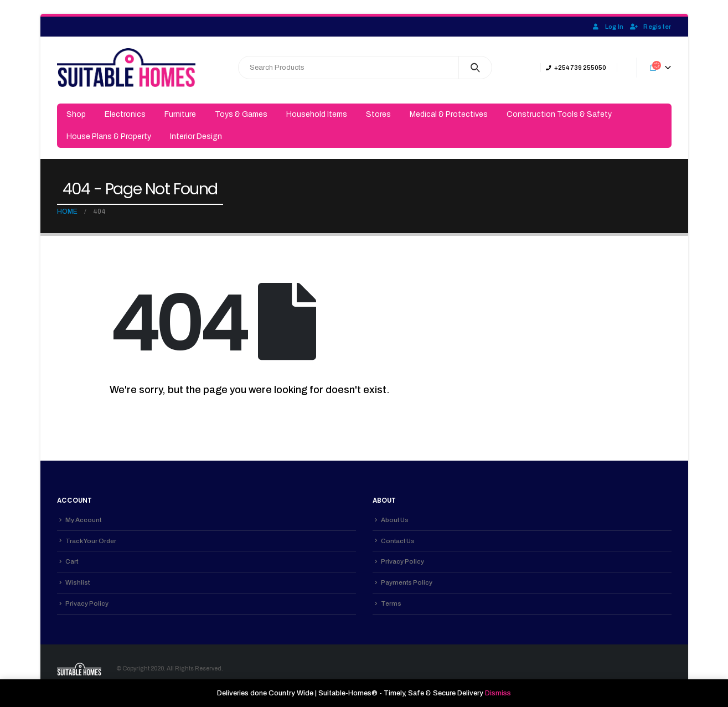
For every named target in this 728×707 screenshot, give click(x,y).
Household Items (317, 114)
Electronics (125, 114)
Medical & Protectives (449, 114)
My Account (83, 520)
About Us (395, 520)
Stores (378, 114)
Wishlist (78, 582)
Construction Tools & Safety (559, 114)
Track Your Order (91, 541)
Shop (76, 114)
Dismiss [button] (498, 693)
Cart (72, 561)
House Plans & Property (109, 136)
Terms (391, 603)
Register (650, 27)
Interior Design (196, 136)
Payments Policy (407, 582)
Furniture (180, 114)
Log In (607, 27)
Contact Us (398, 541)
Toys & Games (241, 114)
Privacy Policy (87, 603)
